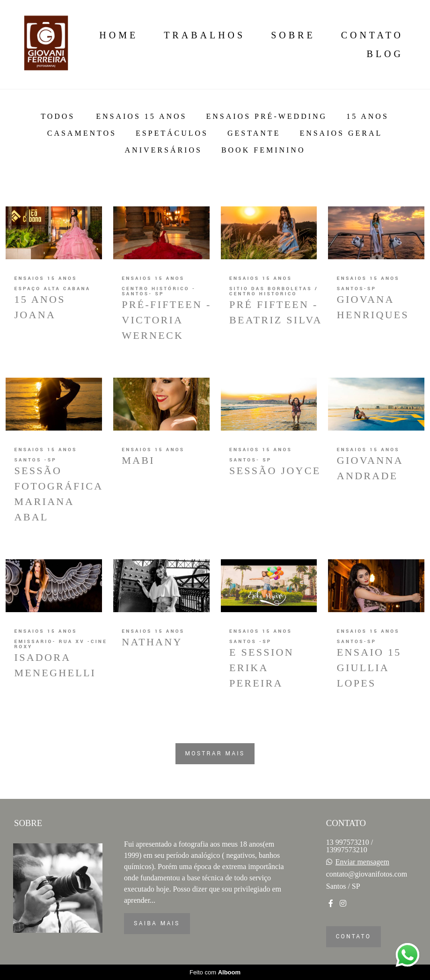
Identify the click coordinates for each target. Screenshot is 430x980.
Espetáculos (172, 133)
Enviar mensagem (362, 862)
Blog (385, 54)
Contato (372, 35)
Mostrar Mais (215, 753)
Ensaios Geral (341, 133)
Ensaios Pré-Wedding (266, 117)
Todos (58, 117)
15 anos (368, 117)
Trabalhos (204, 35)
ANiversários (164, 150)
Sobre (293, 35)
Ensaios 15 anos (141, 117)
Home (119, 35)
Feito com (215, 972)
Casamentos (82, 133)
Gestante (254, 133)
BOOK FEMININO (263, 150)
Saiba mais (157, 923)
